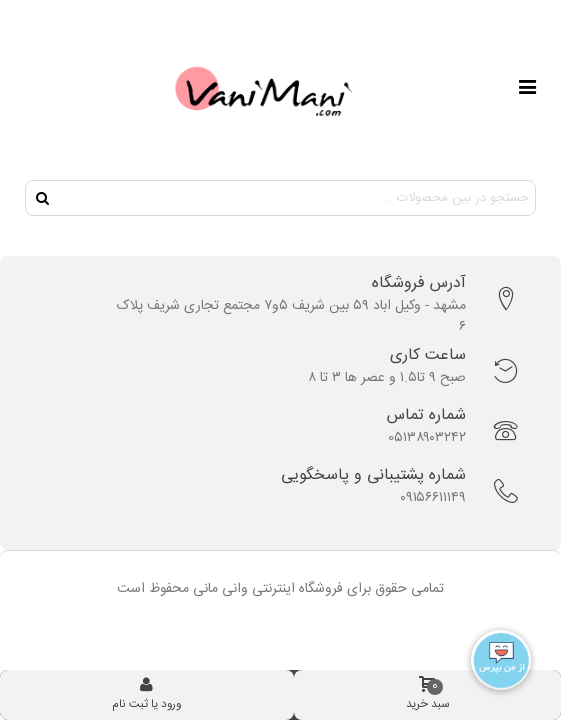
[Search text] (297, 198)
